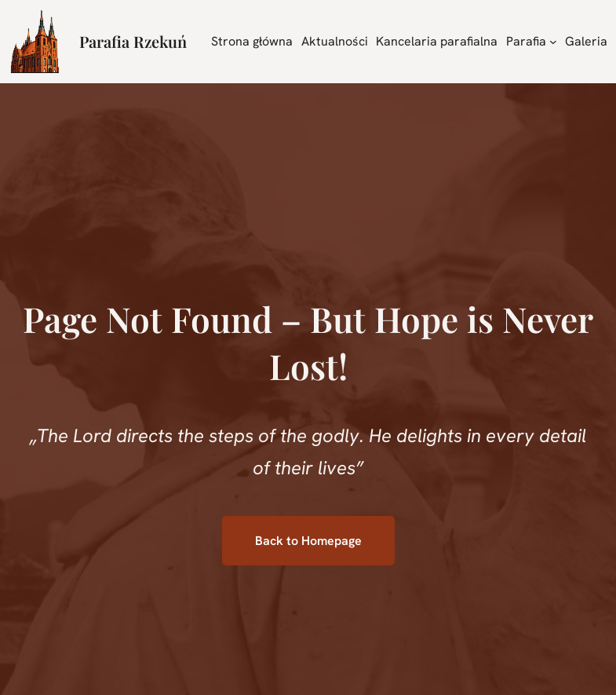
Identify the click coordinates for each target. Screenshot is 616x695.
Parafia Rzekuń (133, 41)
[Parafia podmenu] (553, 42)
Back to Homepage (308, 541)
